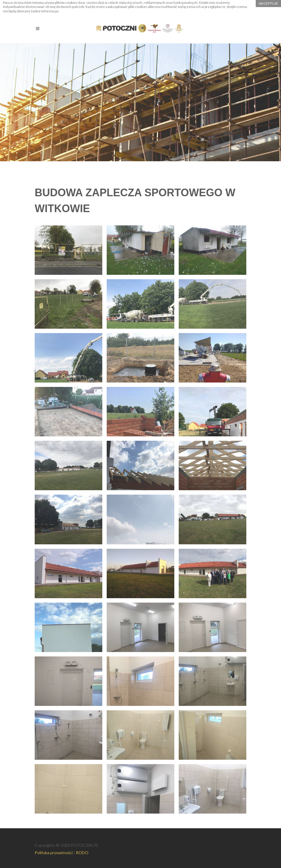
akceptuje (268, 3)
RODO (82, 853)
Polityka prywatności (54, 853)
